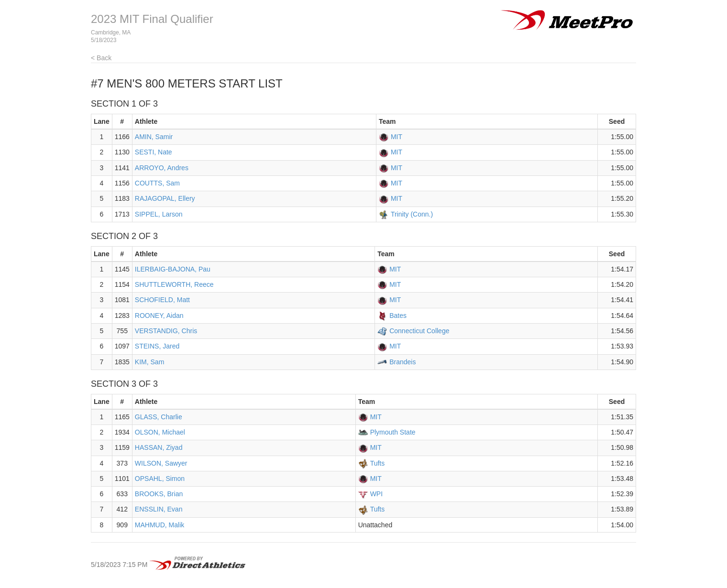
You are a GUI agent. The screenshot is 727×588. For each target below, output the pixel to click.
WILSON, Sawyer (161, 463)
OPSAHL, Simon (160, 479)
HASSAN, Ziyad (159, 447)
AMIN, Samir (154, 137)
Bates (398, 316)
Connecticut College (419, 331)
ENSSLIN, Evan (159, 509)
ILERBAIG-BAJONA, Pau (173, 269)
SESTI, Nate (154, 152)
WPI (376, 494)
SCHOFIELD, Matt (162, 300)
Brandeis (402, 362)
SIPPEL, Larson (159, 214)
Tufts (378, 463)
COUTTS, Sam (157, 183)
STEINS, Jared (157, 346)
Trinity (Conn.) (412, 214)
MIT (397, 137)
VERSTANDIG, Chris (166, 331)
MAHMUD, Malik (160, 525)
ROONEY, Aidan (159, 316)
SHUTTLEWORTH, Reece (174, 284)
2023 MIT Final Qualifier (152, 19)
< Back (101, 58)
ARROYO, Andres (162, 168)
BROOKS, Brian (159, 494)
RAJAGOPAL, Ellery (165, 198)
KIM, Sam (149, 362)
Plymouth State (393, 432)
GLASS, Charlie (159, 417)
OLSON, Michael (160, 432)
